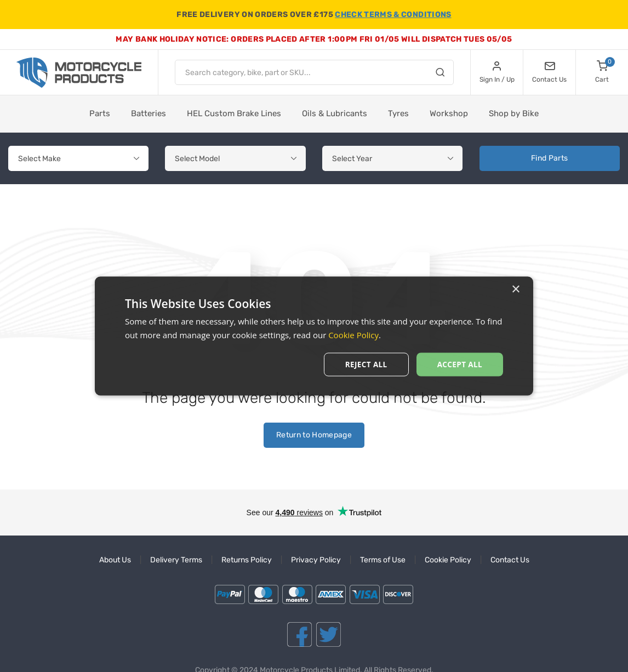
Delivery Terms (176, 560)
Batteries (149, 113)
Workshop (449, 113)
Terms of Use (383, 560)
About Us (115, 560)
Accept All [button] (459, 364)
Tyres (398, 113)
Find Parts (550, 158)
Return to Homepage (314, 435)
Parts (100, 113)
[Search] (440, 74)
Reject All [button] (364, 364)
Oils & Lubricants (335, 113)
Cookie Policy (448, 560)
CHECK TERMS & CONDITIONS (393, 15)
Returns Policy (247, 560)
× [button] (515, 289)
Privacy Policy (316, 560)
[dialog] (314, 336)
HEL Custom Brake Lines (234, 113)
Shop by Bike (514, 113)
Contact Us (510, 560)
